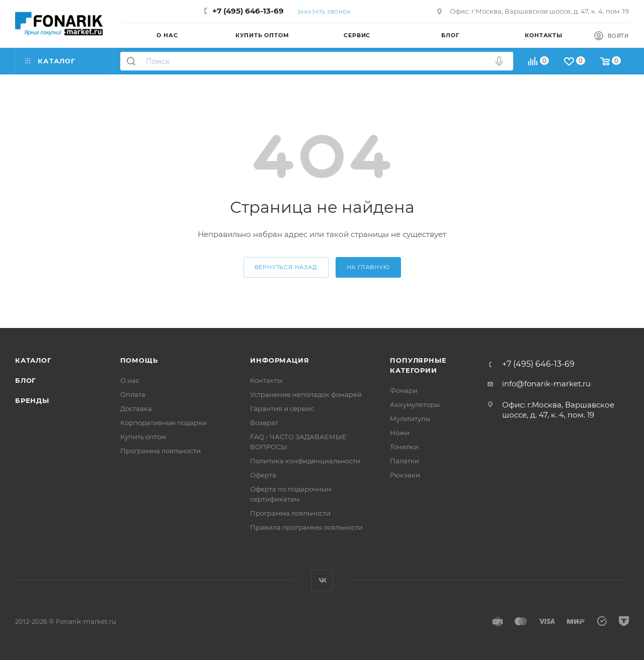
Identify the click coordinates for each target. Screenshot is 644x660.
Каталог (33, 360)
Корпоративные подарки (164, 423)
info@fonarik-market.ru (546, 384)
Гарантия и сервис (282, 408)
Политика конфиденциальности (305, 461)
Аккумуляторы (415, 404)
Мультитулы (410, 419)
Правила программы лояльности (306, 527)
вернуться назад (286, 267)
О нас (130, 380)
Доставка (136, 408)
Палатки (405, 461)
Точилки (404, 447)
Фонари (404, 390)
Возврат (264, 423)
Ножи (400, 433)
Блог (26, 380)
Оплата (133, 394)
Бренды (32, 400)
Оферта (263, 475)
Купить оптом (143, 437)
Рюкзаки (405, 475)
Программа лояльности (160, 451)
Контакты (266, 380)
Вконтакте (322, 580)
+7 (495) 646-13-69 (248, 11)
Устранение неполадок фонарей (306, 394)
